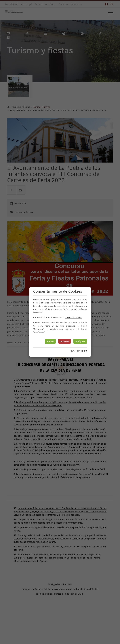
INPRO (84, 351)
